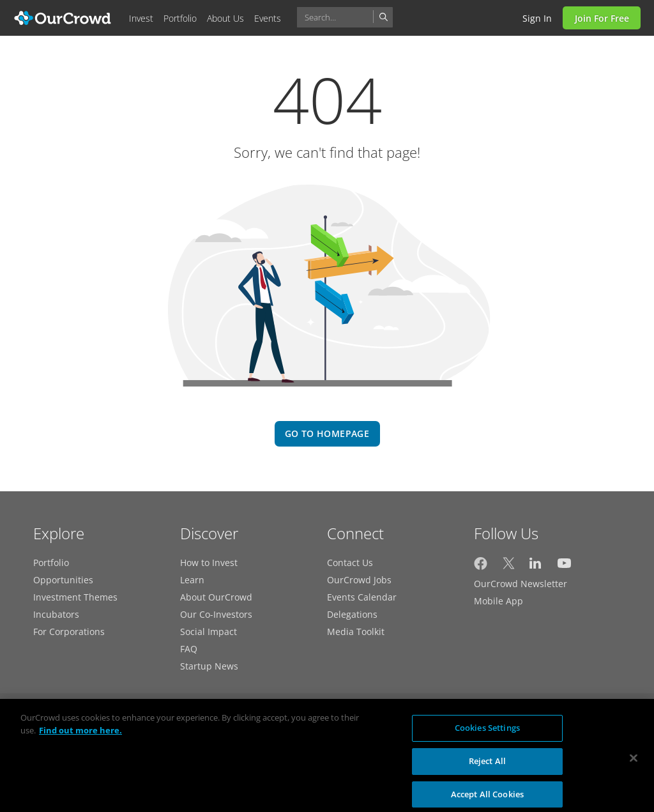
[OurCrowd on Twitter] (509, 566)
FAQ (189, 649)
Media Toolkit (356, 632)
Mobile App (498, 601)
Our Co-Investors (216, 614)
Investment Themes (75, 597)
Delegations (352, 614)
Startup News (209, 666)
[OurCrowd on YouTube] (564, 566)
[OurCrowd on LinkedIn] (536, 566)
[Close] (634, 763)
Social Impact (209, 632)
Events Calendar (362, 597)
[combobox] (345, 17)
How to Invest (209, 563)
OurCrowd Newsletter (521, 584)
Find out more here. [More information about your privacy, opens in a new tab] (80, 735)
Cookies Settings (487, 733)
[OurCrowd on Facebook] (481, 566)
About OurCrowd (216, 597)
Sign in (537, 18)
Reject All (487, 766)
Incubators (56, 614)
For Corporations (69, 632)
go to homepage (327, 433)
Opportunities (63, 580)
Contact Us (350, 563)
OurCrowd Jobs (359, 580)
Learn (192, 580)
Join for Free (602, 18)
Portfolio (51, 563)
